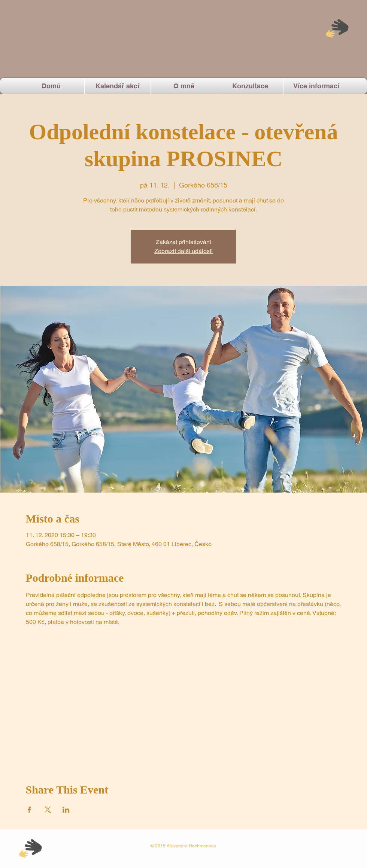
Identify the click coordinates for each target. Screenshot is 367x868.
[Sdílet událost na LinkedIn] (66, 810)
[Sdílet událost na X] (48, 810)
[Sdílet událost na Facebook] (29, 810)
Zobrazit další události (183, 251)
